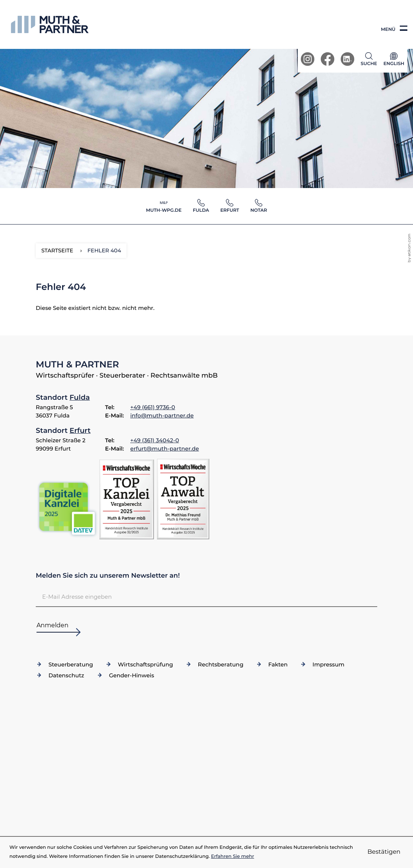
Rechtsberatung (221, 665)
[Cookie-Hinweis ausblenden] (384, 852)
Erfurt (80, 430)
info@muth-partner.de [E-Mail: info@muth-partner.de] (162, 416)
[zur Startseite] (50, 24)
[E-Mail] (207, 597)
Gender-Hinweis (131, 675)
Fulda (80, 397)
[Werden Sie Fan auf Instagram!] (308, 59)
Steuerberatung (71, 665)
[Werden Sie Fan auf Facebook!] (328, 59)
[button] (370, 59)
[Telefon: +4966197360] (153, 408)
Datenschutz (66, 675)
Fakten (278, 665)
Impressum (328, 665)
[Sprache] (394, 61)
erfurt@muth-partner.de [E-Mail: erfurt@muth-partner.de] (165, 449)
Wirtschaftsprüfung (146, 665)
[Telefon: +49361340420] (155, 441)
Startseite (57, 250)
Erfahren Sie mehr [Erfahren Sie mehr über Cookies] (232, 857)
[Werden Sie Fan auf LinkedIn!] (347, 59)
